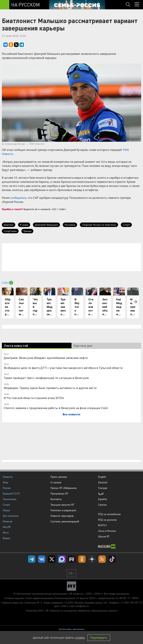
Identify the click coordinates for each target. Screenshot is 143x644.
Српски (102, 505)
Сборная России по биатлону (99, 225)
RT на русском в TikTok (112, 559)
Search (128, 1)
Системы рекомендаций (65, 521)
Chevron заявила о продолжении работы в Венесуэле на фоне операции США (56, 408)
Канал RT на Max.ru (62, 559)
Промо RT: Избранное (63, 488)
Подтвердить (99, 638)
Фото (6, 532)
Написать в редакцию (63, 510)
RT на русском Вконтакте (42, 559)
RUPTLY (103, 525)
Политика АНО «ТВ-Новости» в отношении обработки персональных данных (72, 610)
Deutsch (103, 482)
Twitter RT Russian (52, 559)
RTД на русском (107, 520)
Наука (6, 510)
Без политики (11, 516)
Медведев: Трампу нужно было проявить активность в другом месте (50, 388)
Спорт (126, 225)
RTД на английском (109, 514)
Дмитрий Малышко (46, 225)
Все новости (71, 414)
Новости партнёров (62, 516)
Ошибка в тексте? (12, 209)
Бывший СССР (11, 493)
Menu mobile (137, 1)
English (102, 477)
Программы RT (59, 493)
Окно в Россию (107, 531)
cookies (80, 638)
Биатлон (9, 225)
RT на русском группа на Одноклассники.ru (82, 559)
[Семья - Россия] (77, 5)
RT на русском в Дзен (92, 559)
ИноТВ (7, 527)
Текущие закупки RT (62, 505)
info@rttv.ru (82, 606)
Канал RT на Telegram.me (32, 559)
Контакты (56, 499)
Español (103, 499)
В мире (24, 225)
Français (103, 488)
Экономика (9, 499)
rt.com (28, 598)
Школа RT (104, 536)
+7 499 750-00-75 (131, 602)
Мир (5, 482)
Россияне (70, 225)
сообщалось (18, 198)
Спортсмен (10, 231)
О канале (56, 482)
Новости (8, 477)
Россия (7, 488)
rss (102, 559)
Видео (6, 538)
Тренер (27, 231)
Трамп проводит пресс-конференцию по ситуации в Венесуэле (46, 378)
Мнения (8, 521)
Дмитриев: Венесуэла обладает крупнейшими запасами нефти (46, 358)
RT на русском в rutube (72, 559)
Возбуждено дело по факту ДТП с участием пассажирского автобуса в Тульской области (63, 368)
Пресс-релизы (59, 477)
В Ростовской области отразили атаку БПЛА (34, 398)
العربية (101, 494)
